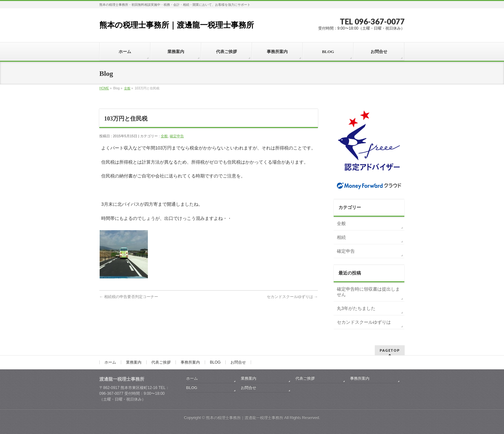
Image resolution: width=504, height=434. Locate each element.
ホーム (110, 362)
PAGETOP (390, 350)
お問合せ (238, 362)
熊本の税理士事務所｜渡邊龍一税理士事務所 (177, 25)
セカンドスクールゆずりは (292, 297)
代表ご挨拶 (161, 362)
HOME (104, 88)
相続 (341, 237)
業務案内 (134, 362)
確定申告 (177, 136)
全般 (127, 88)
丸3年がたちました (356, 308)
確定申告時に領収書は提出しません (368, 292)
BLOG (215, 362)
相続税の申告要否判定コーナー (129, 297)
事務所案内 (190, 362)
